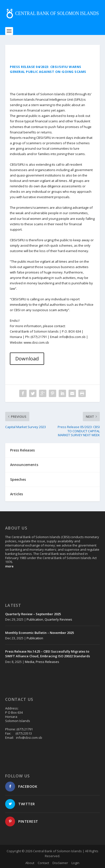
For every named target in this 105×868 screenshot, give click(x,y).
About (30, 863)
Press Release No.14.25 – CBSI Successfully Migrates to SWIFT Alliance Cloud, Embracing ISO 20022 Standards (48, 654)
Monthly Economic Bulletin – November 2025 (40, 633)
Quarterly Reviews (58, 619)
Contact (43, 863)
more (9, 566)
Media (30, 662)
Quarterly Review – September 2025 (33, 614)
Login (75, 863)
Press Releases (47, 662)
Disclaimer (60, 863)
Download (27, 359)
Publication (35, 619)
